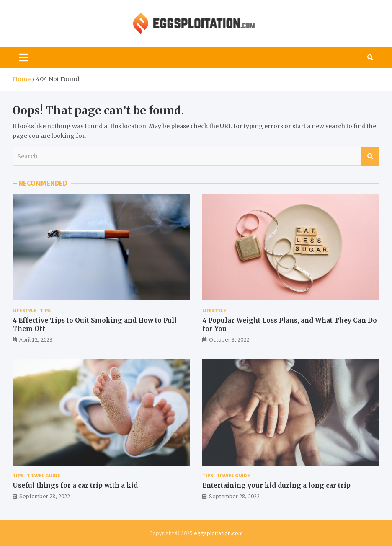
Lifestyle (24, 310)
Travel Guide (44, 475)
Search (370, 156)
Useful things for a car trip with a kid (75, 485)
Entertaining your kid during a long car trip (276, 485)
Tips (45, 310)
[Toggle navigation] (23, 57)
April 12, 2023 (36, 339)
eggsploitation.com (218, 533)
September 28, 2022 (45, 496)
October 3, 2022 (229, 339)
